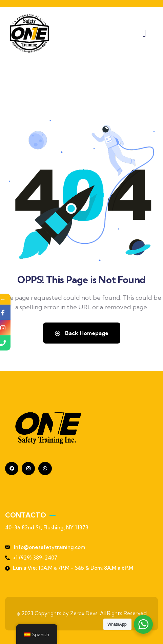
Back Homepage (82, 333)
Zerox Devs (84, 613)
